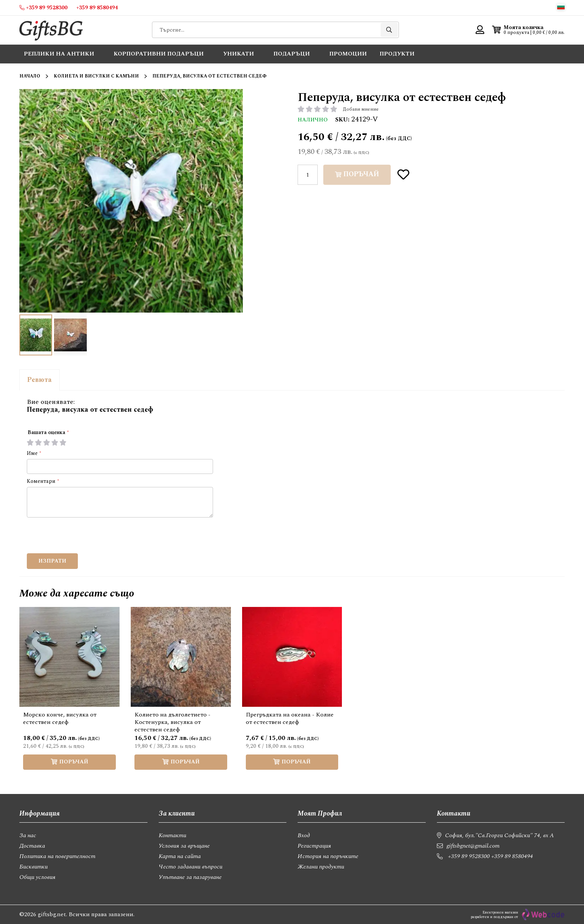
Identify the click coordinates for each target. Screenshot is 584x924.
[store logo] (51, 30)
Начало (30, 76)
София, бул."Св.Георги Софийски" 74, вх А (499, 835)
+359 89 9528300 (469, 856)
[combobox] (275, 30)
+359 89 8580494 (512, 856)
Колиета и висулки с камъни (96, 76)
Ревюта (39, 380)
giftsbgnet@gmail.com (473, 846)
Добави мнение (361, 109)
